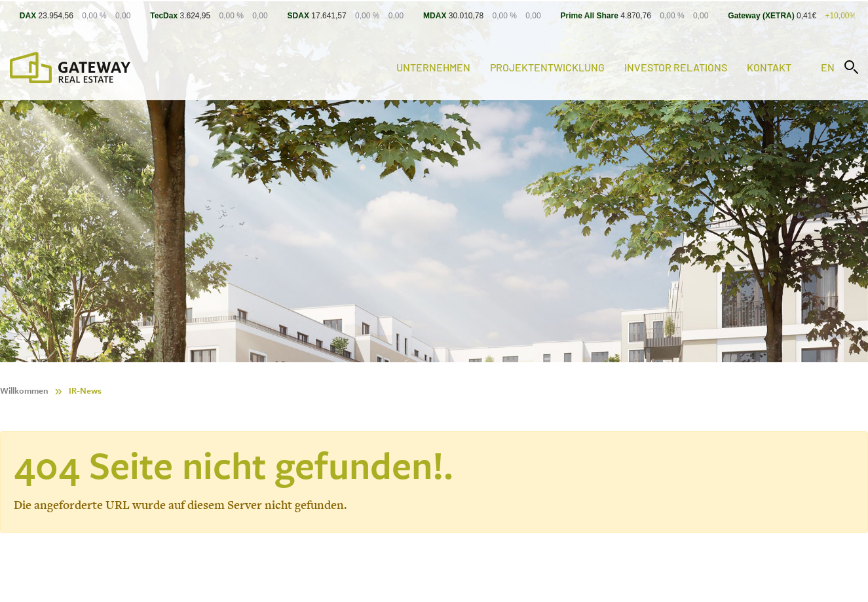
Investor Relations (676, 67)
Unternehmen (433, 67)
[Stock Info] (434, 15)
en (828, 67)
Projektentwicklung (547, 67)
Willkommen (24, 391)
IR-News (85, 391)
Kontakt (769, 67)
